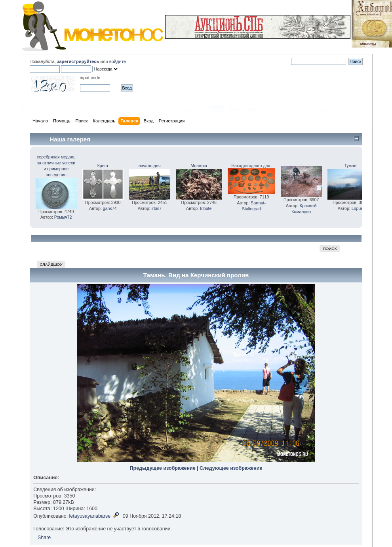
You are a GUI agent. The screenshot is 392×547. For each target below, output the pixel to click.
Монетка (199, 166)
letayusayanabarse (90, 516)
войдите (118, 61)
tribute (206, 208)
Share (44, 537)
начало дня (150, 166)
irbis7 (157, 208)
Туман (350, 166)
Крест (103, 166)
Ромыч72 (63, 217)
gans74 (110, 208)
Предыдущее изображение (163, 468)
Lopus (357, 208)
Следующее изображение (231, 468)
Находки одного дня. (251, 166)
